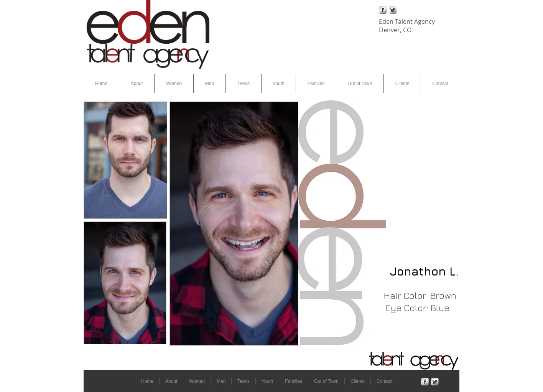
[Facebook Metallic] (383, 10)
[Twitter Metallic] (393, 10)
